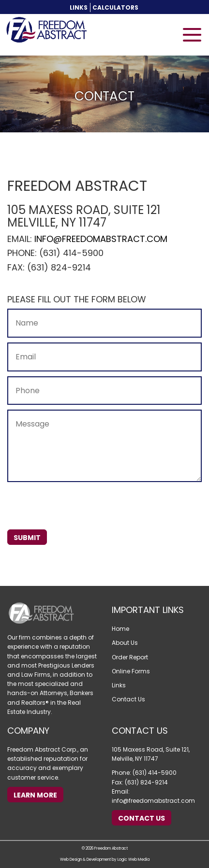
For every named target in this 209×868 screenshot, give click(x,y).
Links (79, 7)
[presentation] (81, 506)
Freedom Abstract (111, 848)
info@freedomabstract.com (101, 239)
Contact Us (128, 699)
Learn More (35, 795)
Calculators (115, 7)
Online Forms (131, 671)
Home (120, 629)
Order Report (130, 657)
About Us (125, 643)
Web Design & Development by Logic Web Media (105, 860)
